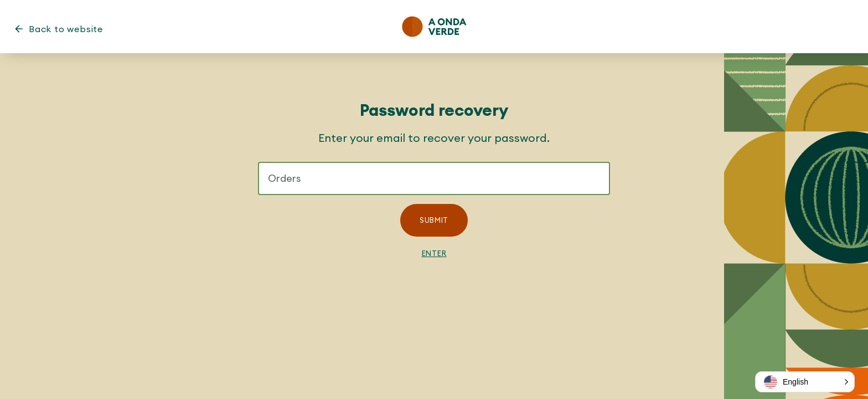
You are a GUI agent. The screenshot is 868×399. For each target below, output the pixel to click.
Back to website (66, 29)
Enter (434, 253)
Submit (434, 220)
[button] (805, 382)
